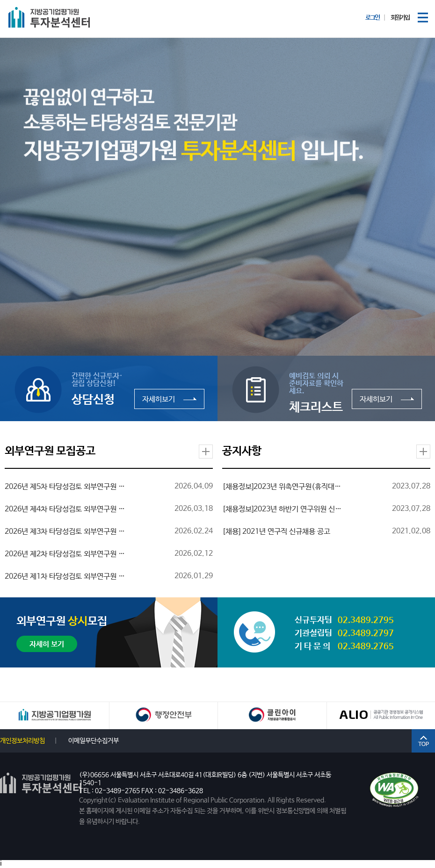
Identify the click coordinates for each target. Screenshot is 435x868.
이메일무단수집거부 (94, 741)
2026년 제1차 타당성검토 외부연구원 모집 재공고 (65, 577)
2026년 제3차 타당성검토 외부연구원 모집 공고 (65, 532)
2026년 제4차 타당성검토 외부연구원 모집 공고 (65, 509)
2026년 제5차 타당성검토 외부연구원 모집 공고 (65, 487)
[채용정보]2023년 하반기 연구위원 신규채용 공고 (283, 509)
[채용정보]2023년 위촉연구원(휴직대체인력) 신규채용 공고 (283, 487)
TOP (423, 741)
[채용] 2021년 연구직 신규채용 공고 (276, 532)
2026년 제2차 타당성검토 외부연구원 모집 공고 (65, 554)
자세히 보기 (47, 644)
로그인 (372, 18)
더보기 (206, 452)
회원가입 (400, 18)
